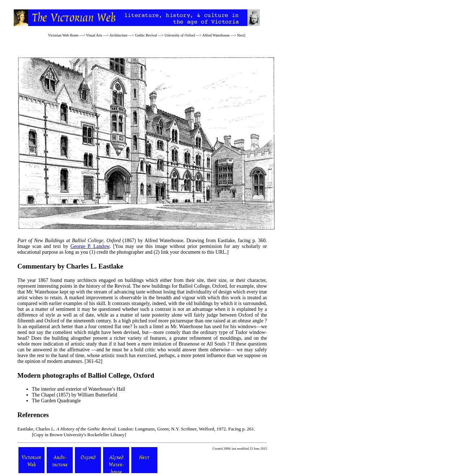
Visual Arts (94, 35)
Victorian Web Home (63, 35)
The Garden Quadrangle (56, 401)
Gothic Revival (146, 35)
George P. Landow (90, 246)
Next (240, 35)
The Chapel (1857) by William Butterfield (75, 395)
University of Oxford (180, 35)
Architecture (119, 35)
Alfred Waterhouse (216, 35)
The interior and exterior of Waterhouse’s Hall (78, 389)
